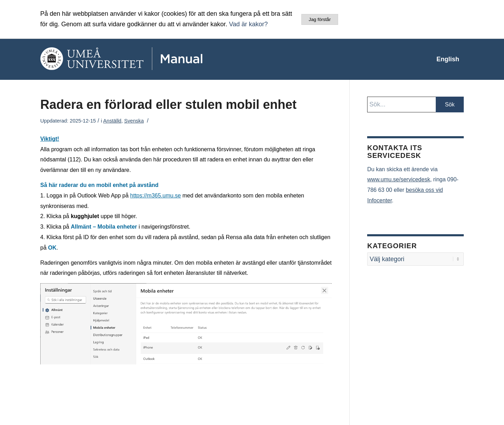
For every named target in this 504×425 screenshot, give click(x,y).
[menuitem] (448, 59)
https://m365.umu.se (156, 196)
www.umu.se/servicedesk (399, 179)
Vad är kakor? (248, 24)
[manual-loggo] (142, 59)
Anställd (112, 121)
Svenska (134, 121)
